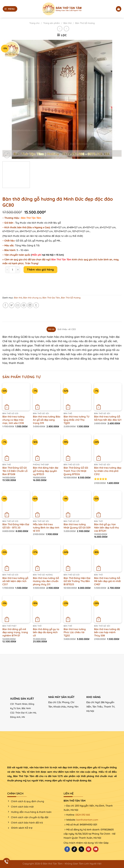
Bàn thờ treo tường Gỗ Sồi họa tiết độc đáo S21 (108, 418)
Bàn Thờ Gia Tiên (51, 298)
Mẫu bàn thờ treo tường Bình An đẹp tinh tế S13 (46, 527)
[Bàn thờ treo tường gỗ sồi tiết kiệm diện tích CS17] (16, 558)
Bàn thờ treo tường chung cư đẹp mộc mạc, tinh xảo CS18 (13, 420)
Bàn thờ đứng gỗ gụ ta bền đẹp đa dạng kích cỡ (46, 632)
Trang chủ (34, 23)
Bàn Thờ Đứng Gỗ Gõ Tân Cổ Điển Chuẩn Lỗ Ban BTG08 (15, 471)
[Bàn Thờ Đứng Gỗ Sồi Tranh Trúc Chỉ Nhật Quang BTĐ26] (77, 448)
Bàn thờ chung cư (32, 298)
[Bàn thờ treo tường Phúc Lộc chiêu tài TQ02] (77, 609)
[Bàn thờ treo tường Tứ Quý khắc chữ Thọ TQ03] (77, 397)
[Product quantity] (12, 270)
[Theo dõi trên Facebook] (67, 849)
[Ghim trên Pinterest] (24, 305)
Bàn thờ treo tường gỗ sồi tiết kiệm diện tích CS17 (15, 581)
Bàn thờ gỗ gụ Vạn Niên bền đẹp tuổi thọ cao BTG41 (106, 527)
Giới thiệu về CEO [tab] (67, 329)
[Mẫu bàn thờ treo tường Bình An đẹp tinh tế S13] (47, 505)
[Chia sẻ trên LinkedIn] (30, 305)
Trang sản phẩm (52, 23)
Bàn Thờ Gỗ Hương (85, 23)
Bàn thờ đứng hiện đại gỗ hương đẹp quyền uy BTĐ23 (46, 471)
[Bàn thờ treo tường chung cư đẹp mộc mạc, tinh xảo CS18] (16, 397)
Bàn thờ (67, 23)
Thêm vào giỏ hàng (40, 269)
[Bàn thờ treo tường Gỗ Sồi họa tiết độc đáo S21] (108, 397)
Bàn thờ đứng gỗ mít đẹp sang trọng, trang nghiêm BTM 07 (15, 632)
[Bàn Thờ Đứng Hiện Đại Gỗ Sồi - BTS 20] (16, 505)
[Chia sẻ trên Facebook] (6, 305)
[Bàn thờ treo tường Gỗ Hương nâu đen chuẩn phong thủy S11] (47, 558)
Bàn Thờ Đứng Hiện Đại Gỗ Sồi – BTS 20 (16, 526)
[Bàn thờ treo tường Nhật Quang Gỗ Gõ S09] (77, 505)
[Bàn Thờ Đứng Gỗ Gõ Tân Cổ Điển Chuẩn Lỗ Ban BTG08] (16, 448)
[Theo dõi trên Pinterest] (88, 849)
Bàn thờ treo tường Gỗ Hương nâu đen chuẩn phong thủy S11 (46, 581)
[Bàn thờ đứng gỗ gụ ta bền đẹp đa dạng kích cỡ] (47, 609)
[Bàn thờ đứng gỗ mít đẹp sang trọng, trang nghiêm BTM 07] (16, 609)
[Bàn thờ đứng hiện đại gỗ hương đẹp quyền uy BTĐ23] (47, 448)
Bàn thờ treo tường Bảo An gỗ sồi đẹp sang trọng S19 (47, 420)
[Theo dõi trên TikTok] (74, 849)
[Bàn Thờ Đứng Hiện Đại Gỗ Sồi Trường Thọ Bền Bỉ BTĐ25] (77, 558)
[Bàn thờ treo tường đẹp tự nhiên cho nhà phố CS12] (108, 448)
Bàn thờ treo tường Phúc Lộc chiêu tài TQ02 (75, 632)
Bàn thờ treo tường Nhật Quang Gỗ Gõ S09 (77, 526)
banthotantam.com (87, 820)
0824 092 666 (83, 815)
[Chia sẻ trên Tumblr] (36, 305)
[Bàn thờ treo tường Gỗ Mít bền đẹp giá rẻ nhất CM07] (108, 558)
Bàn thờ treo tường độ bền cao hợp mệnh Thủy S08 (107, 632)
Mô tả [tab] (51, 329)
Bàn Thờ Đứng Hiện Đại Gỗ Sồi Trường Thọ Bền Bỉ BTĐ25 (77, 581)
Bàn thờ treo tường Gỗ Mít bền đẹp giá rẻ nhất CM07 (107, 581)
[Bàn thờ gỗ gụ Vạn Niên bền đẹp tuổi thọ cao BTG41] (108, 505)
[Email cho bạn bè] (18, 305)
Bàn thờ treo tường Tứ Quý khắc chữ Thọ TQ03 (76, 420)
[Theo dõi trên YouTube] (96, 849)
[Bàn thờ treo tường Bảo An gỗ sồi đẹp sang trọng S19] (47, 397)
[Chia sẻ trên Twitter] (12, 305)
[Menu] (10, 9)
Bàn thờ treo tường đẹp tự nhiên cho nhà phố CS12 (108, 471)
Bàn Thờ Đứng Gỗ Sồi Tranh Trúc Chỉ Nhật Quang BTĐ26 (76, 471)
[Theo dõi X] (81, 849)
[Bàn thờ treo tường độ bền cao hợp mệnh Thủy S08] (108, 609)
